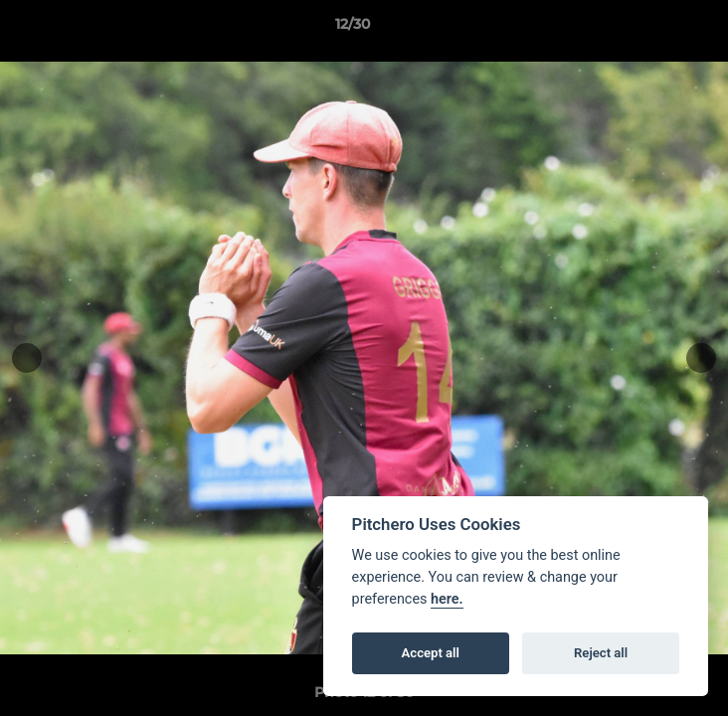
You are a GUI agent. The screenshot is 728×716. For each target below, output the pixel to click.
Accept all (431, 653)
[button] (656, 29)
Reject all (601, 653)
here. (447, 599)
